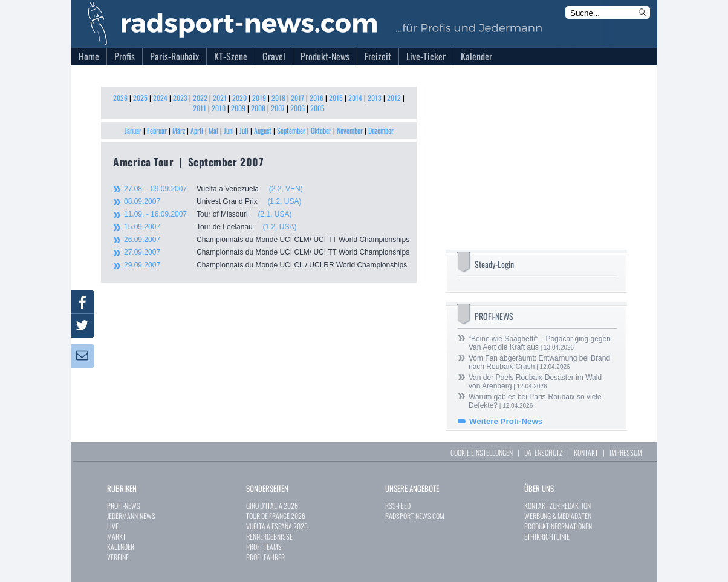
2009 (238, 108)
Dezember (381, 130)
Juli (244, 130)
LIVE (113, 526)
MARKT (116, 536)
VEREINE (118, 557)
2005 (317, 108)
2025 (140, 98)
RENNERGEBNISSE (269, 536)
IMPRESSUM (626, 452)
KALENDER (121, 547)
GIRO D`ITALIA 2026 (272, 505)
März (179, 130)
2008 (258, 108)
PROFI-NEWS (124, 505)
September (291, 130)
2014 (355, 98)
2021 (220, 98)
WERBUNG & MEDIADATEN (558, 516)
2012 (394, 98)
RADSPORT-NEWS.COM (415, 516)
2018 (278, 98)
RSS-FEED (398, 505)
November (350, 130)
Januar (133, 130)
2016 (317, 98)
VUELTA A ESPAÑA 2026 (277, 526)
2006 (297, 108)
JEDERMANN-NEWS (131, 516)
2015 (336, 98)
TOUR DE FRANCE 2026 (276, 516)
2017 (297, 98)
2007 (278, 108)
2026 (120, 98)
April (197, 130)
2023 (180, 98)
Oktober (321, 130)
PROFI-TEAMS (264, 547)
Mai (213, 130)
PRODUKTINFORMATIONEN (558, 526)
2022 (200, 98)
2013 (375, 98)
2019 (259, 98)
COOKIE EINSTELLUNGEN (482, 452)
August (263, 130)
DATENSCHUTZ (543, 452)
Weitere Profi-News (506, 421)
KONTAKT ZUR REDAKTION (557, 505)
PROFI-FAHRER (265, 557)
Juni (229, 130)
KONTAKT (586, 452)
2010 (219, 108)
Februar (157, 130)
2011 (200, 108)
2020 (239, 98)
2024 (160, 98)
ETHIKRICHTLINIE (547, 536)
